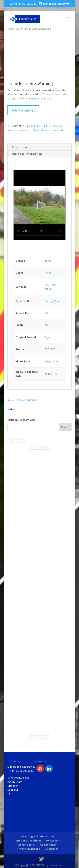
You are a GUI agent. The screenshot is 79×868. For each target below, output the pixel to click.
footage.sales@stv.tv (23, 767)
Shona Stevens (42, 130)
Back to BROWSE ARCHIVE (22, 400)
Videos (20, 29)
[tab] (39, 147)
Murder (57, 126)
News (48, 273)
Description (19, 147)
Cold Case (37, 126)
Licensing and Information (37, 836)
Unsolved (57, 130)
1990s (48, 261)
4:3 (46, 313)
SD (46, 325)
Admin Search (27, 845)
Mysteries (25, 130)
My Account (53, 841)
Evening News (52, 301)
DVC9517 (50, 349)
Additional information (27, 154)
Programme (51, 361)
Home (11, 29)
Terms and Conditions (28, 841)
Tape (47, 337)
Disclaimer (51, 849)
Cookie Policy (48, 845)
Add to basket (23, 110)
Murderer (13, 130)
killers (48, 126)
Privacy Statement (28, 849)
